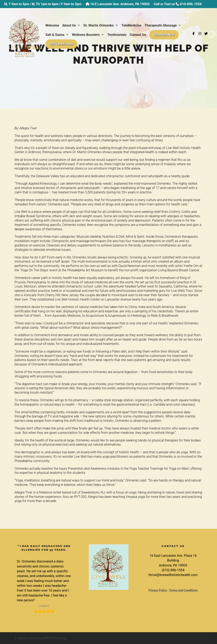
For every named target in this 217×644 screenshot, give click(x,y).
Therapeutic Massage (64, 35)
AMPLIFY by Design (55, 638)
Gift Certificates (114, 44)
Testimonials (157, 35)
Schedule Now (80, 44)
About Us (72, 26)
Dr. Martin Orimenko (101, 26)
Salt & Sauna (98, 35)
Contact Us (54, 44)
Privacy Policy (158, 590)
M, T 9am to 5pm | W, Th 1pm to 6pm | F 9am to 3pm (43, 4)
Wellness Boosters (129, 35)
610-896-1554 (191, 4)
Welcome (53, 26)
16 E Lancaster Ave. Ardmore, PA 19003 (120, 4)
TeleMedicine (132, 26)
